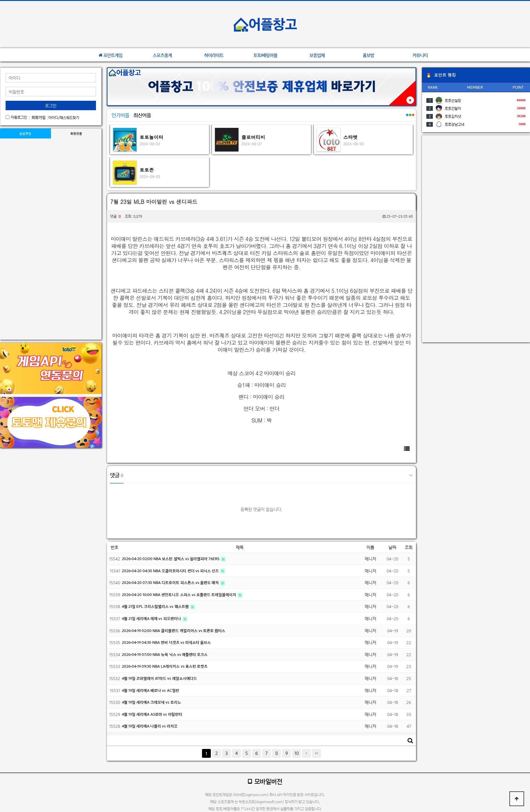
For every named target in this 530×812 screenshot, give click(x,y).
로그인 (51, 106)
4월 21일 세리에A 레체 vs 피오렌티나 (152, 619)
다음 (307, 753)
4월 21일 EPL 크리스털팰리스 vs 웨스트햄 (156, 606)
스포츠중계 (162, 55)
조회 (409, 547)
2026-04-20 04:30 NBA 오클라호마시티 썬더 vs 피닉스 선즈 (171, 571)
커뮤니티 (420, 55)
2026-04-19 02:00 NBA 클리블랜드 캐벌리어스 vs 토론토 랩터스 (174, 631)
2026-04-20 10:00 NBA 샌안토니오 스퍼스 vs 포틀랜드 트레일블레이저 (179, 595)
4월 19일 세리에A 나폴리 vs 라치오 (150, 726)
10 (297, 753)
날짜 (392, 547)
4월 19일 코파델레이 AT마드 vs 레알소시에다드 (159, 678)
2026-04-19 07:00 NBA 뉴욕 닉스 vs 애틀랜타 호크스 (165, 655)
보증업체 (317, 55)
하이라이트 (214, 55)
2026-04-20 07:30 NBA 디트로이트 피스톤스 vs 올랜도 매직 (171, 583)
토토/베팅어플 (266, 55)
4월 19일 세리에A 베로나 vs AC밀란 (151, 690)
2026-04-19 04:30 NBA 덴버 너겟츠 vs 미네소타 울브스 (166, 642)
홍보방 (368, 55)
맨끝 (317, 753)
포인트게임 (111, 55)
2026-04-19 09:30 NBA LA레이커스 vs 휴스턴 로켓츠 (165, 666)
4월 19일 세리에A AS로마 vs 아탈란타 (152, 714)
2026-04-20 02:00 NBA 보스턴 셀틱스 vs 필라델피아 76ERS (171, 559)
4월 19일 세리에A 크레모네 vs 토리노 (151, 702)
